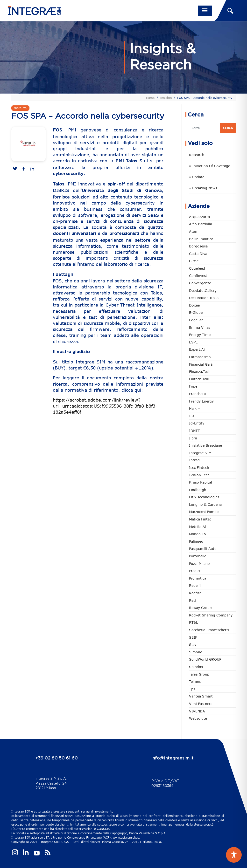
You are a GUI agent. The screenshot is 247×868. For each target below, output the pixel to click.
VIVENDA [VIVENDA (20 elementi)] (197, 711)
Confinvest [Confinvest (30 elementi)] (198, 276)
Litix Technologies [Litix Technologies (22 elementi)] (204, 497)
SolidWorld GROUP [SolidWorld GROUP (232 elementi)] (205, 659)
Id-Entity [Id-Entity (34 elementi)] (197, 423)
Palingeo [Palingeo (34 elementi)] (196, 541)
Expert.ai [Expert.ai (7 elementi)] (197, 349)
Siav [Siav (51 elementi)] (193, 645)
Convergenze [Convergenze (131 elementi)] (200, 283)
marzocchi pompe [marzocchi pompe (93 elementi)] (204, 512)
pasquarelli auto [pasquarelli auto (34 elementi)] (203, 549)
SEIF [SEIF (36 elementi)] (193, 637)
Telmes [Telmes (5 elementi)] (195, 681)
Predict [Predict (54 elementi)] (195, 571)
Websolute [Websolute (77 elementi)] (198, 718)
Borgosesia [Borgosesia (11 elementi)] (198, 246)
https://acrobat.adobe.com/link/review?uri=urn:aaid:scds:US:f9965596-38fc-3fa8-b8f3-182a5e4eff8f (105, 406)
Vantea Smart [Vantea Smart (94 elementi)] (201, 696)
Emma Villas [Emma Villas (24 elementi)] (200, 327)
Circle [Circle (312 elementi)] (194, 261)
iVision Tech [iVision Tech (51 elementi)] (199, 475)
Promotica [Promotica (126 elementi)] (198, 578)
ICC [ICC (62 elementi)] (192, 416)
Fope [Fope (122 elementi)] (193, 386)
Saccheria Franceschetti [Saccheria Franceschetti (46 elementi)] (209, 630)
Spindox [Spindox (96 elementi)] (196, 667)
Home (150, 98)
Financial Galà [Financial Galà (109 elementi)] (201, 364)
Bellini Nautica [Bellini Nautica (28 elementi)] (201, 239)
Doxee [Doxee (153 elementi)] (194, 305)
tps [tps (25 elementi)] (192, 689)
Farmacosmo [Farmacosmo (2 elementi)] (200, 357)
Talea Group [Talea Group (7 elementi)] (199, 674)
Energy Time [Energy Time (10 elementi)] (200, 335)
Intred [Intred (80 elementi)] (194, 460)
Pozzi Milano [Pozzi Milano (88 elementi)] (199, 564)
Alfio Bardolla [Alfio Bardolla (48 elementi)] (201, 224)
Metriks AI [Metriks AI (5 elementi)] (198, 527)
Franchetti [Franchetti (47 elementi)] (198, 394)
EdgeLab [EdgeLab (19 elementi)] (196, 320)
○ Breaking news (203, 188)
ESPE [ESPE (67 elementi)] (193, 342)
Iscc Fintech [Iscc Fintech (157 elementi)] (199, 468)
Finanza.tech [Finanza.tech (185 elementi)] (200, 372)
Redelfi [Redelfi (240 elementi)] (195, 585)
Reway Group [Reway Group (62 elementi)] (200, 608)
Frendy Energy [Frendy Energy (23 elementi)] (201, 401)
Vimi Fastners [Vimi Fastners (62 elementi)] (201, 704)
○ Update (197, 177)
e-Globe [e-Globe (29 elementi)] (196, 312)
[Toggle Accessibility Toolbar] (234, 855)
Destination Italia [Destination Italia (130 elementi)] (204, 298)
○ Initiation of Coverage (210, 166)
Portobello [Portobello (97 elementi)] (198, 556)
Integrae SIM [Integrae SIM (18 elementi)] (200, 453)
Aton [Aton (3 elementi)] (193, 231)
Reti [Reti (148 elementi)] (192, 600)
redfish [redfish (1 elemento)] (195, 593)
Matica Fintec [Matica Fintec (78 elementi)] (200, 519)
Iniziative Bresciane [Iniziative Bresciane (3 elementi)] (205, 445)
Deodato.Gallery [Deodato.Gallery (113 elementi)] (203, 290)
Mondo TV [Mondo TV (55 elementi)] (198, 534)
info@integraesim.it (173, 758)
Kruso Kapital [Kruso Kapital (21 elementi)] (201, 482)
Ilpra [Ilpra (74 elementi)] (193, 438)
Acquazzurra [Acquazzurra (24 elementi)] (199, 217)
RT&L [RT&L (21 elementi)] (194, 622)
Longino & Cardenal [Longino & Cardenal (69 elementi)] (206, 504)
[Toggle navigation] (205, 11)
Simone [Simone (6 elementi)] (196, 652)
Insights (166, 98)
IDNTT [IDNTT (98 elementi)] (194, 431)
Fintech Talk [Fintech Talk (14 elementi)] (199, 379)
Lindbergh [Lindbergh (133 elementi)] (198, 490)
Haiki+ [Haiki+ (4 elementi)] (195, 408)
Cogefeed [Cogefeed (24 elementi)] (197, 268)
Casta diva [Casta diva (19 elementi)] (198, 254)
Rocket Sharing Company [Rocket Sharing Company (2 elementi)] (211, 615)
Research (197, 155)
